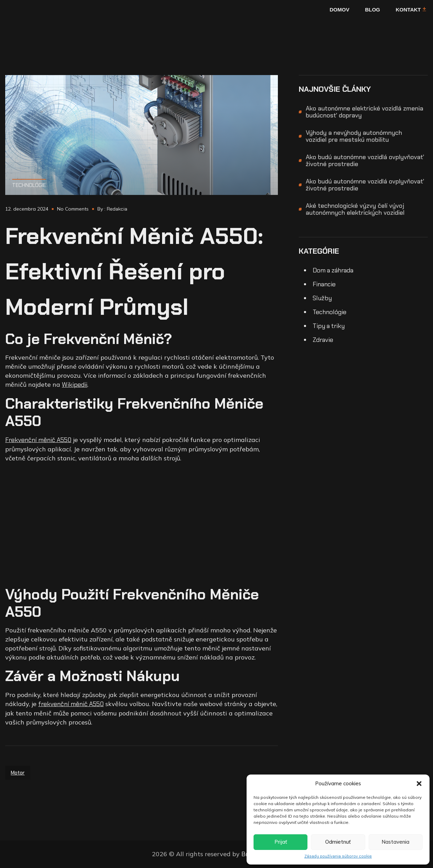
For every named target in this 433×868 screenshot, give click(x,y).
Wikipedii (75, 385)
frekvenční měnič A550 (71, 704)
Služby (322, 298)
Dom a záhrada (333, 270)
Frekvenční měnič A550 (38, 440)
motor (18, 773)
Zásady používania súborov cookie (338, 856)
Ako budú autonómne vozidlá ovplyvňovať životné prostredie (365, 161)
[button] (419, 784)
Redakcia (117, 209)
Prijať (281, 842)
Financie (324, 284)
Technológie (29, 185)
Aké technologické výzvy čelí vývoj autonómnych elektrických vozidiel (355, 209)
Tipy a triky (329, 326)
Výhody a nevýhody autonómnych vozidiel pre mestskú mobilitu (354, 136)
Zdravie (323, 340)
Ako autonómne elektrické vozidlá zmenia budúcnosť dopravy (364, 112)
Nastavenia (395, 842)
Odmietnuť (338, 842)
